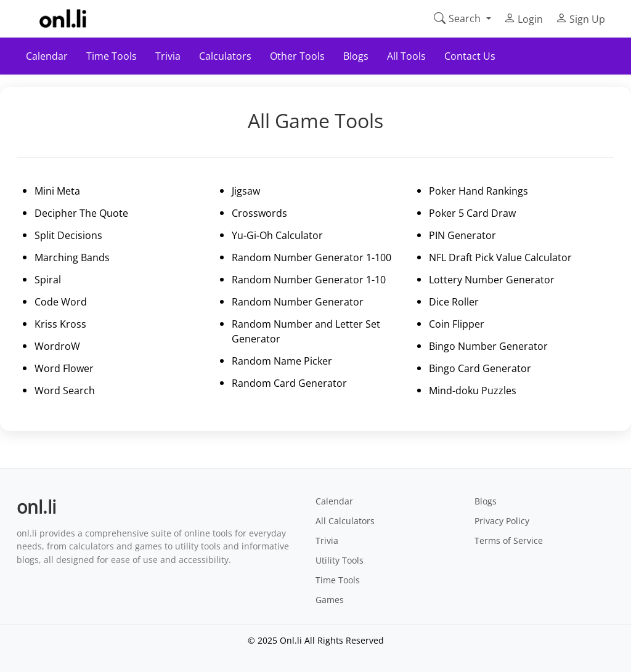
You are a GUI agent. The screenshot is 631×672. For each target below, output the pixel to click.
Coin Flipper (457, 324)
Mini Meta (57, 191)
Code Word (61, 302)
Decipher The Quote (81, 213)
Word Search (65, 391)
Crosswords (259, 213)
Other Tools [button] (297, 56)
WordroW (57, 346)
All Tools (406, 56)
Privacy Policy (502, 521)
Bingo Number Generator (488, 346)
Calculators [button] (225, 56)
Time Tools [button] (112, 56)
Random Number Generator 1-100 (311, 257)
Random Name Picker (282, 361)
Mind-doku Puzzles (473, 391)
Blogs (356, 56)
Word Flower (64, 368)
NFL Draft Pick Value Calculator (500, 257)
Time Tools (338, 580)
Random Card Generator (289, 383)
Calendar (47, 56)
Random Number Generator (298, 302)
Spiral (48, 280)
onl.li (36, 507)
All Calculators (345, 521)
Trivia (168, 56)
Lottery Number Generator (492, 280)
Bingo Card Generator (480, 368)
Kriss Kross (60, 324)
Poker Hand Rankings (478, 191)
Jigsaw (246, 191)
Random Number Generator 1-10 (309, 280)
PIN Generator (462, 235)
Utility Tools (340, 560)
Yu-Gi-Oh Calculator (277, 235)
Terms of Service (509, 540)
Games (330, 600)
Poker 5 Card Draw (472, 213)
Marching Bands (72, 257)
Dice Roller (454, 302)
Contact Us (470, 56)
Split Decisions (68, 235)
